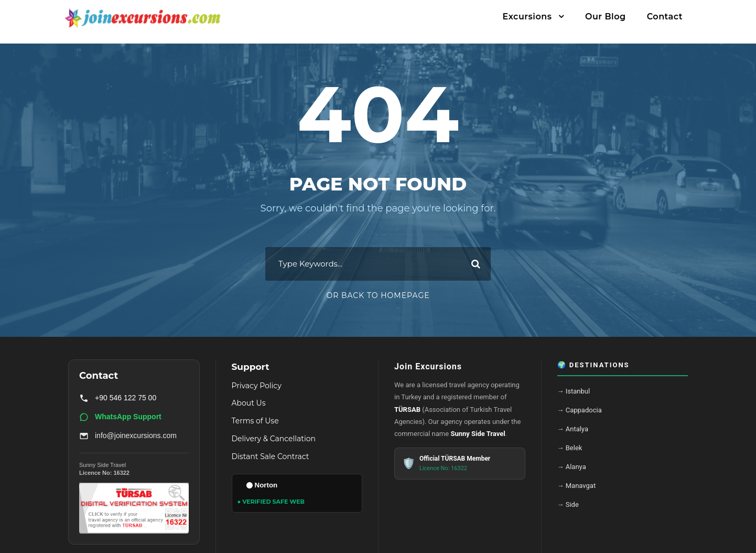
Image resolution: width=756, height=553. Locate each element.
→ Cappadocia (580, 410)
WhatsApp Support (120, 417)
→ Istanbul (574, 391)
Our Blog (606, 17)
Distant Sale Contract (271, 456)
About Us (249, 403)
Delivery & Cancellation (274, 439)
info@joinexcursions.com (128, 436)
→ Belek (570, 448)
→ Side (568, 504)
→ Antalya (573, 429)
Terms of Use (255, 421)
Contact (665, 17)
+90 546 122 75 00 (118, 398)
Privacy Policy (257, 386)
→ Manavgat (577, 486)
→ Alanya (572, 467)
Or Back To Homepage (378, 295)
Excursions (527, 17)
